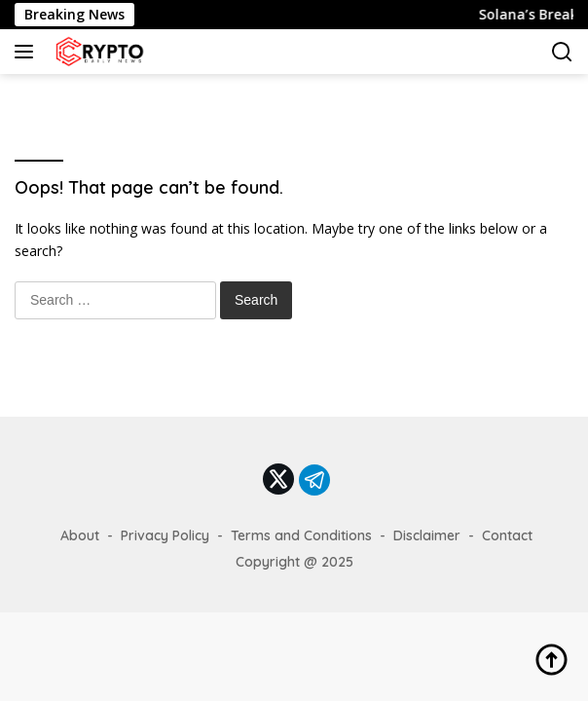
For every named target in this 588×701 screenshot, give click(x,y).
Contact (507, 535)
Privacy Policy (165, 535)
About (80, 535)
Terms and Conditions (301, 535)
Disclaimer (427, 535)
